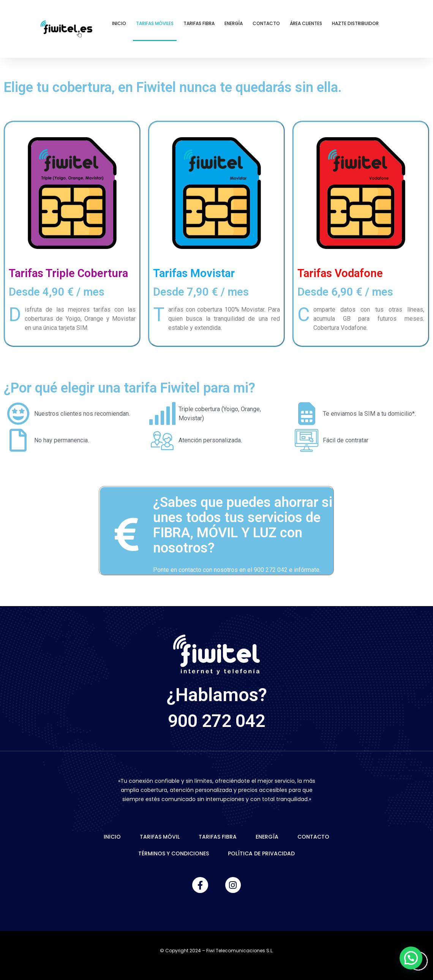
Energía (234, 23)
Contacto (266, 23)
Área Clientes (306, 23)
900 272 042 (217, 721)
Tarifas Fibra (199, 23)
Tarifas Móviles (155, 23)
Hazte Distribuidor (355, 23)
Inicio (119, 23)
